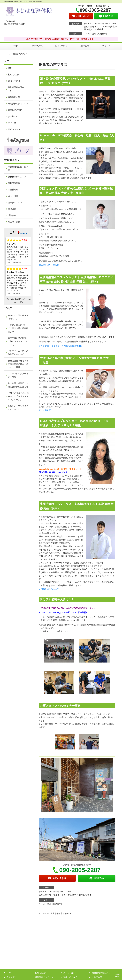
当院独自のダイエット (18, 104)
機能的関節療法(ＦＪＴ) (17, 89)
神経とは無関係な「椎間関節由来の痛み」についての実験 (18, 364)
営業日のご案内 (15, 110)
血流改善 (12, 209)
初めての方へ (38, 46)
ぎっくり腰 (13, 196)
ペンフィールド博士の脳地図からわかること (18, 353)
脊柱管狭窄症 (14, 183)
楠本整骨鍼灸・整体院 (49, 265)
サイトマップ (14, 129)
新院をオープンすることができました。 (18, 408)
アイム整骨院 (45, 410)
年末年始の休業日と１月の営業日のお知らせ (18, 385)
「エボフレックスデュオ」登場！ (18, 375)
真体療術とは (14, 97)
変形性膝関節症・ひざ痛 (18, 169)
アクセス (106, 46)
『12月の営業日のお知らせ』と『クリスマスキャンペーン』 (18, 396)
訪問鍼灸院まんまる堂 (49, 589)
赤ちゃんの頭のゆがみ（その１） (18, 317)
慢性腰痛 (12, 215)
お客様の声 (84, 46)
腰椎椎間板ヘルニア (17, 177)
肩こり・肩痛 (14, 222)
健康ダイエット (15, 203)
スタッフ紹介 (61, 46)
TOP (16, 46)
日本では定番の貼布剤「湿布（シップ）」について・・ (18, 341)
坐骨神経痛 (13, 190)
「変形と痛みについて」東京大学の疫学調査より (18, 328)
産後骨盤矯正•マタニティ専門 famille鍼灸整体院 (60, 346)
